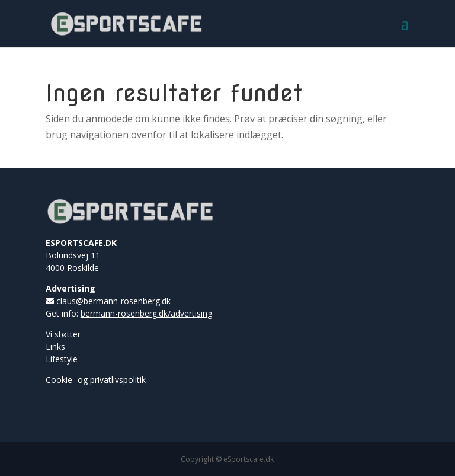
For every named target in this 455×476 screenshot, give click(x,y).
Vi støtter (63, 334)
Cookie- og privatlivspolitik (96, 380)
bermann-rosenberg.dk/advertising (146, 313)
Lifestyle (62, 359)
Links (55, 346)
